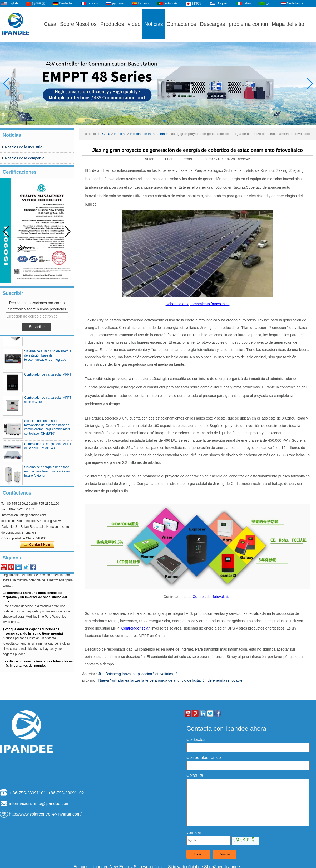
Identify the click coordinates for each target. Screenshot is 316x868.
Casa (50, 24)
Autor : (150, 159)
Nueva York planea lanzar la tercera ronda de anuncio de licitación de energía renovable (170, 680)
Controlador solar (135, 628)
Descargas (213, 24)
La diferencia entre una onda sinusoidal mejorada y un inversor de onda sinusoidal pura (35, 599)
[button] (152, 121)
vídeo (134, 24)
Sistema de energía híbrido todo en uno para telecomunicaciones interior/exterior (47, 473)
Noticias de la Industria (24, 147)
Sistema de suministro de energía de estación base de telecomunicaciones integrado (48, 357)
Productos (112, 24)
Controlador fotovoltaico (212, 597)
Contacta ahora (37, 545)
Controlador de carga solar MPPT (48, 376)
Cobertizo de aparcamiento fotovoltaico (198, 304)
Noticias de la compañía (25, 158)
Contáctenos (181, 24)
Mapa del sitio (288, 24)
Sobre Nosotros (78, 24)
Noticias (154, 24)
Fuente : (172, 159)
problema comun (248, 24)
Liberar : (209, 159)
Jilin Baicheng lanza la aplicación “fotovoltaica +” (138, 674)
